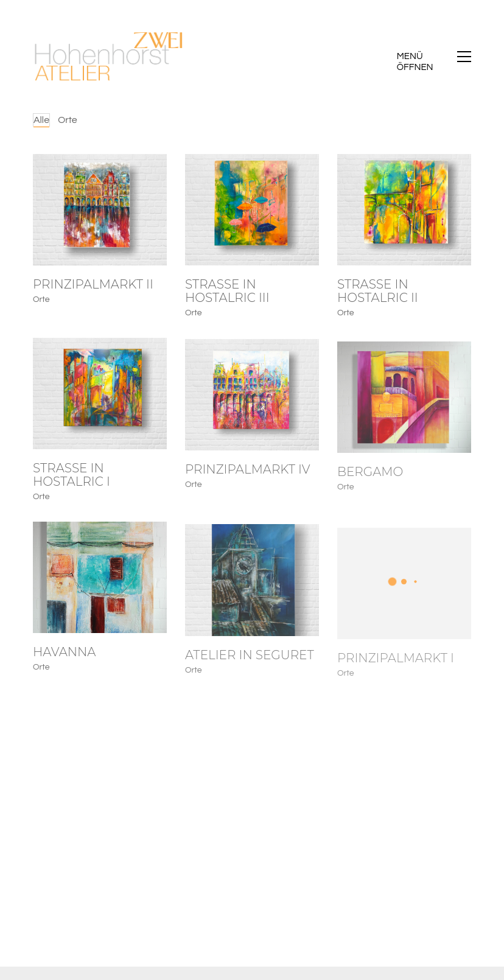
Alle (41, 120)
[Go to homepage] (109, 57)
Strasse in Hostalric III (227, 292)
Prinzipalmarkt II (93, 285)
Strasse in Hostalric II (378, 294)
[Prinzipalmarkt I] (404, 599)
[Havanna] (100, 586)
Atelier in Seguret (250, 668)
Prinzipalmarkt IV (247, 478)
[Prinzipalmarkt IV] (252, 404)
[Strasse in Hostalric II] (404, 212)
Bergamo (370, 486)
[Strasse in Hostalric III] (252, 211)
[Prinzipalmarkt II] (100, 210)
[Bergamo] (404, 412)
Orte (68, 120)
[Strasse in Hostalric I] (100, 398)
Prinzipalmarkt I (396, 674)
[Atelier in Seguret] (252, 593)
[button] (434, 57)
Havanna (64, 660)
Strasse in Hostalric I (72, 480)
